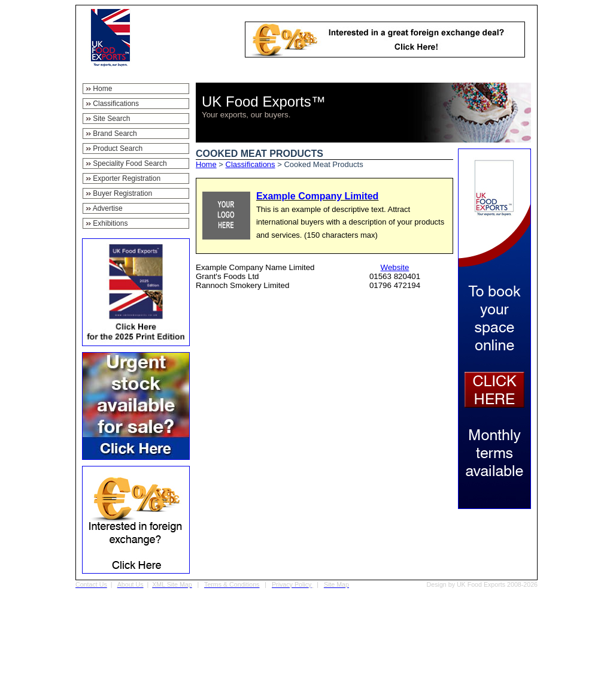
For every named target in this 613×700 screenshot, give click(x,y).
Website (395, 267)
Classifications (251, 164)
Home (206, 164)
